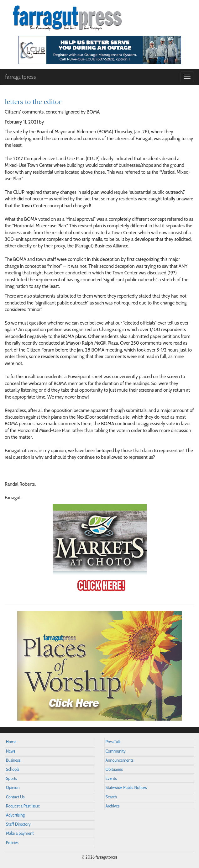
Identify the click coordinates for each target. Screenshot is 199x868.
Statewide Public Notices (126, 788)
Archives (113, 806)
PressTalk (113, 742)
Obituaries (114, 769)
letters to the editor (33, 102)
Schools (13, 769)
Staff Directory (18, 824)
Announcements (120, 760)
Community (116, 751)
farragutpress (20, 77)
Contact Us (15, 797)
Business (13, 760)
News (11, 751)
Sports (11, 778)
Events (111, 778)
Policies (12, 843)
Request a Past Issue (23, 806)
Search (111, 797)
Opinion (13, 788)
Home (11, 742)
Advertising (15, 815)
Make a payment (20, 833)
